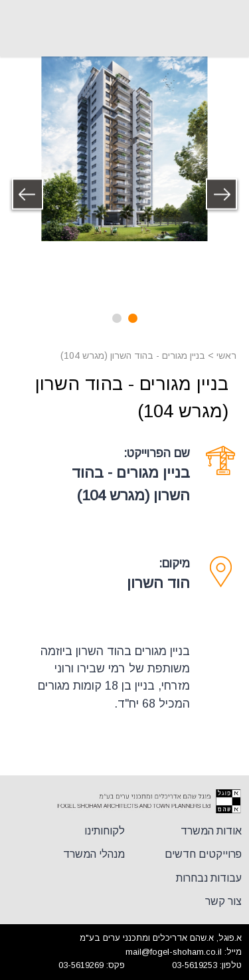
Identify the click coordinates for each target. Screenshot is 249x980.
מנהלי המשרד (94, 854)
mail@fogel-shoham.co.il (174, 952)
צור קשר (223, 901)
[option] (124, 149)
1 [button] (133, 318)
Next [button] (27, 195)
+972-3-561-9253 (20, 29)
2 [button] (117, 318)
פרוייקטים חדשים (203, 854)
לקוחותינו (105, 831)
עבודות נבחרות (209, 878)
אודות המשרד (211, 831)
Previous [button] (222, 195)
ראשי (226, 355)
